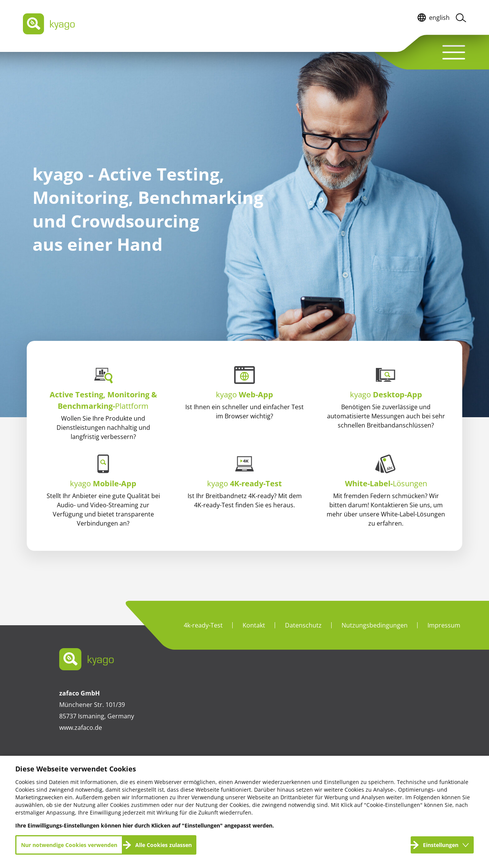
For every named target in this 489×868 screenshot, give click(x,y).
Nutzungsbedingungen (375, 625)
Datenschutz (303, 625)
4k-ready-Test (203, 625)
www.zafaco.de (81, 728)
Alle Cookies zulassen (164, 845)
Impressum (444, 625)
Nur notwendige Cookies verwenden (69, 845)
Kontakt (254, 625)
